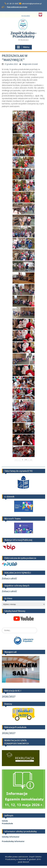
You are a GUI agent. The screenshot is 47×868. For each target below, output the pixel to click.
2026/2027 (9, 696)
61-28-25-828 (12, 4)
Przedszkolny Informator (13, 841)
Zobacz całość (9, 578)
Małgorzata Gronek (30, 64)
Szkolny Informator (11, 837)
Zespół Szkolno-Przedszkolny (24, 35)
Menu (23, 47)
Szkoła (5, 821)
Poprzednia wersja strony (17, 7)
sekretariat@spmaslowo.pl (32, 4)
